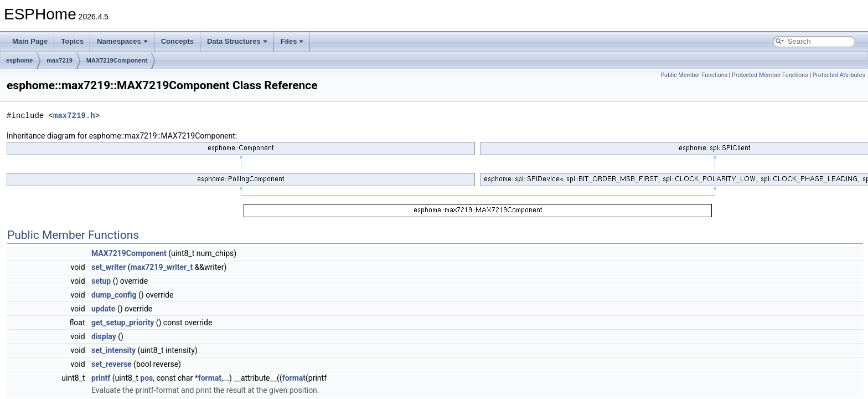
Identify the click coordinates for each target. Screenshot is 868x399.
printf (101, 378)
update (103, 309)
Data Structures (237, 41)
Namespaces (122, 41)
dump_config (114, 295)
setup (101, 281)
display (104, 336)
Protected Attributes (839, 75)
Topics (72, 41)
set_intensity (113, 350)
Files (292, 41)
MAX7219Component (117, 60)
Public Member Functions (694, 75)
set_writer (108, 267)
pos (146, 378)
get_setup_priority (123, 323)
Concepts (177, 41)
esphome (19, 60)
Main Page (30, 41)
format (210, 378)
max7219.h (74, 116)
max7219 (60, 60)
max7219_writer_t (162, 267)
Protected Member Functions (770, 75)
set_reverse (112, 364)
